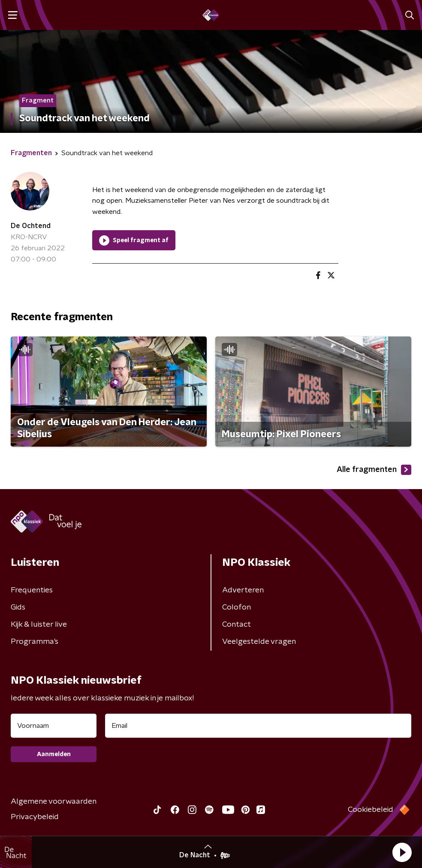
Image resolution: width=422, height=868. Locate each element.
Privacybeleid (35, 817)
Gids (18, 607)
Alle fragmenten (374, 470)
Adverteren (243, 590)
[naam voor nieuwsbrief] (54, 726)
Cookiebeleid (371, 810)
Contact (237, 625)
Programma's (35, 642)
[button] (402, 852)
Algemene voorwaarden (54, 802)
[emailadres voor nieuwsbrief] (258, 726)
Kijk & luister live (39, 625)
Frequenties (32, 590)
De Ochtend (31, 226)
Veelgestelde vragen (259, 642)
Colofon (237, 607)
